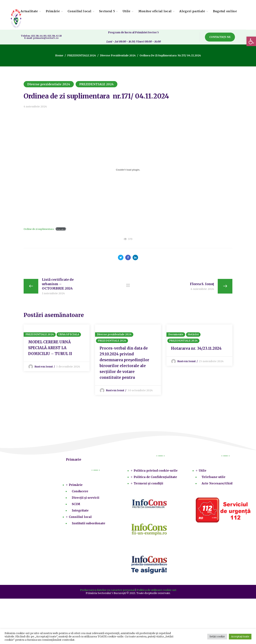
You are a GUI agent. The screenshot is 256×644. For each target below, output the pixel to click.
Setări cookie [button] (217, 637)
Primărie (76, 485)
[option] (57, 348)
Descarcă (61, 229)
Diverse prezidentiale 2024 (118, 55)
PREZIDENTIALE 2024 (82, 55)
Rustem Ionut (44, 367)
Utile (203, 471)
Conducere (80, 491)
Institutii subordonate (89, 523)
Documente (176, 334)
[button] (251, 41)
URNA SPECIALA (69, 334)
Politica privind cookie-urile (156, 471)
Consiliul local (80, 517)
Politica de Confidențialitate (155, 477)
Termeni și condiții (148, 483)
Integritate (80, 510)
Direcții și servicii (86, 498)
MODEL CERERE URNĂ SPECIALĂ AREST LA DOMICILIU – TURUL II (50, 348)
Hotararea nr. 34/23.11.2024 (196, 348)
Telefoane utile (214, 477)
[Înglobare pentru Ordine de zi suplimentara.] (128, 170)
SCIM (76, 504)
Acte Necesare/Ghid (217, 483)
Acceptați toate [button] (240, 637)
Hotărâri (193, 334)
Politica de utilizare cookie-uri (156, 590)
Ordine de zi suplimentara (39, 229)
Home (59, 55)
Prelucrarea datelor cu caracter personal (107, 590)
